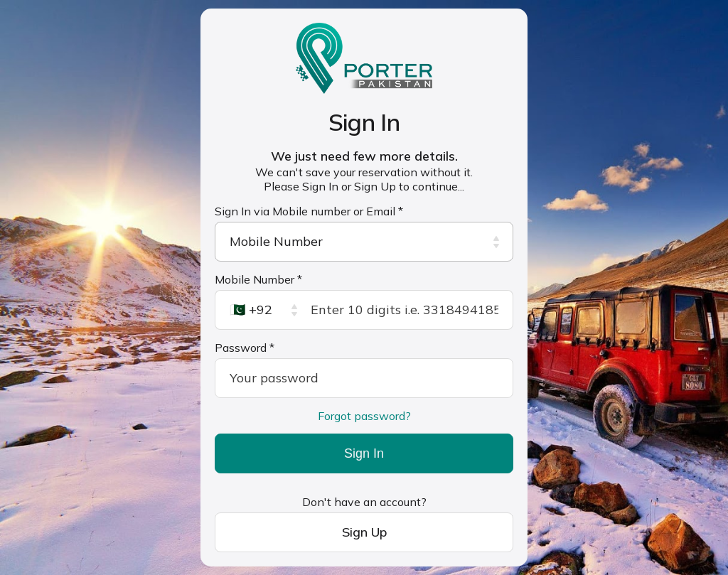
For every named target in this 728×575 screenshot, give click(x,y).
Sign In (364, 453)
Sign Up (364, 532)
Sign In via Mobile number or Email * (309, 211)
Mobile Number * (258, 279)
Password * (245, 348)
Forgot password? (364, 416)
